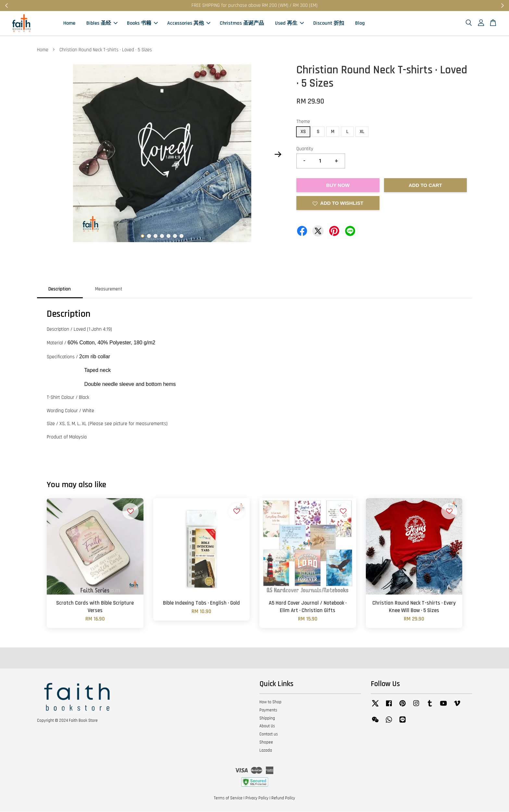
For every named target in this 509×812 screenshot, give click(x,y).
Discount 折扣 (329, 24)
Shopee (266, 743)
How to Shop (270, 703)
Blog (360, 24)
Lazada (266, 751)
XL (362, 132)
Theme (303, 122)
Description (60, 289)
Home (69, 24)
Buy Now (338, 186)
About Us (267, 727)
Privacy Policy (257, 799)
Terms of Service (228, 799)
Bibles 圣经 (102, 24)
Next (278, 155)
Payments (268, 711)
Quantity (305, 149)
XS (303, 132)
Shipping (267, 719)
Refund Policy (283, 799)
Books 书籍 (142, 24)
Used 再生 (289, 24)
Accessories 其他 (189, 24)
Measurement (109, 289)
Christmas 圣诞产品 (242, 24)
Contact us (269, 735)
